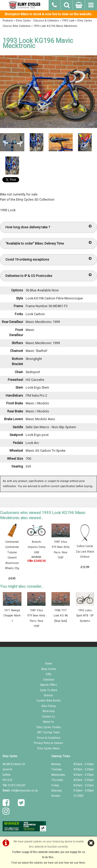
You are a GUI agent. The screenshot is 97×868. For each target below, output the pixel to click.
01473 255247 (17, 785)
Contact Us (48, 717)
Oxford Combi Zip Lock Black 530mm (85, 552)
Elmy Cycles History (49, 727)
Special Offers (48, 685)
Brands (48, 695)
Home (48, 664)
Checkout (48, 680)
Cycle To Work (48, 690)
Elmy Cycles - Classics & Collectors (38, 21)
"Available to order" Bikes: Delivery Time (48, 243)
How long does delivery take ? (48, 227)
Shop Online (49, 669)
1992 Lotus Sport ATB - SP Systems (85, 616)
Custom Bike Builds (49, 701)
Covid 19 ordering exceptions (48, 259)
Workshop (48, 711)
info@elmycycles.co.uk (24, 791)
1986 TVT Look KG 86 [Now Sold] (61, 616)
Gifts (48, 674)
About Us (48, 722)
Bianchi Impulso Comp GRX (36, 547)
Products (8, 21)
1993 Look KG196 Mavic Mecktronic (55, 26)
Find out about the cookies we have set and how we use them (48, 863)
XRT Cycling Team (48, 732)
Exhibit (49, 216)
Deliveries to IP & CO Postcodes (48, 276)
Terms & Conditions (48, 738)
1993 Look (68, 21)
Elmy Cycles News (48, 748)
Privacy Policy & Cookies (48, 743)
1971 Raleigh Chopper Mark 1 (12, 616)
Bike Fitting (49, 706)
